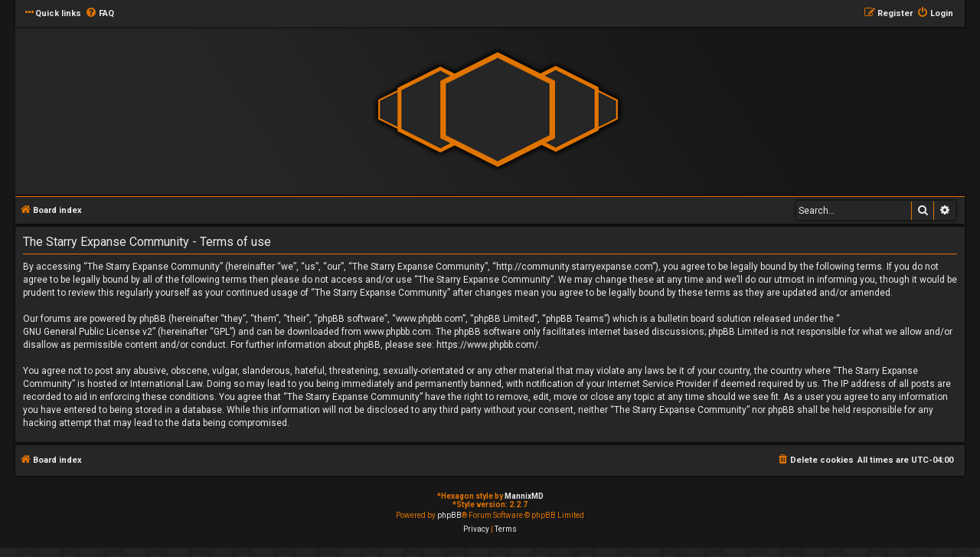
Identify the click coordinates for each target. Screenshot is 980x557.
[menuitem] (100, 14)
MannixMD (524, 496)
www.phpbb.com (397, 332)
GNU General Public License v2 (88, 332)
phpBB (449, 515)
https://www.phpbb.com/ (487, 345)
